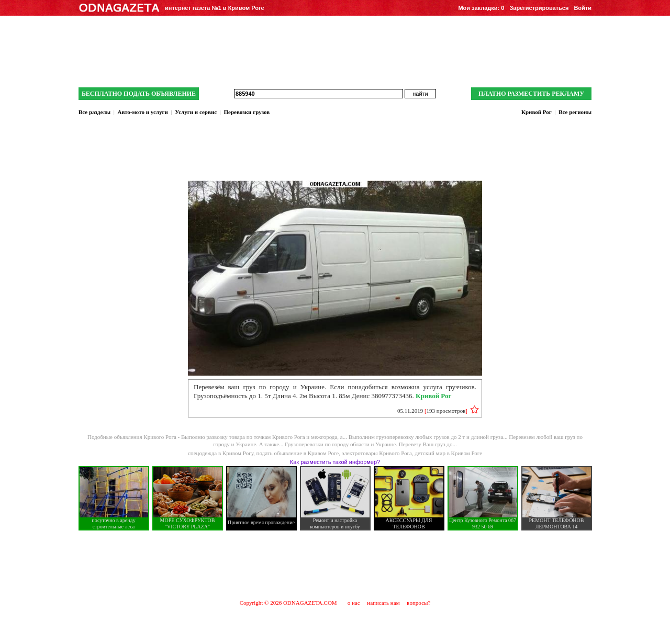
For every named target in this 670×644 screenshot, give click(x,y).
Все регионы (575, 112)
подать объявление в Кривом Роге (298, 453)
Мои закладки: (481, 8)
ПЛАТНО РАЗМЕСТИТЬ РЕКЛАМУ (531, 94)
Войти (583, 8)
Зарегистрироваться (539, 8)
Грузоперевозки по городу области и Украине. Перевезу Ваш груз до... (371, 444)
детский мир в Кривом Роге (448, 453)
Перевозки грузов (247, 112)
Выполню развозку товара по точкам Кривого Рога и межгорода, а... (265, 437)
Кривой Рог (537, 112)
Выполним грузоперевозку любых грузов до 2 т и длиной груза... (429, 437)
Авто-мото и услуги (142, 112)
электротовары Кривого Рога (377, 453)
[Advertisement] (335, 564)
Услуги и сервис (196, 112)
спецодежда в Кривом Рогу (221, 453)
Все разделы (94, 112)
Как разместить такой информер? (335, 462)
